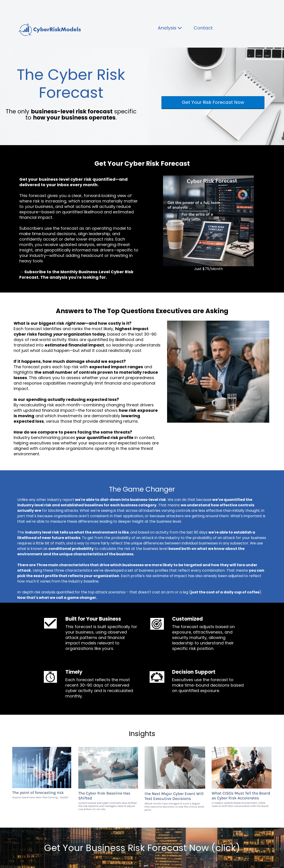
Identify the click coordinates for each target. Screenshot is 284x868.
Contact (203, 28)
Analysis (170, 28)
